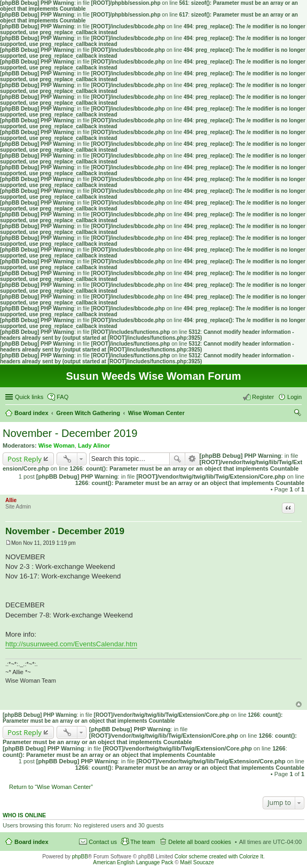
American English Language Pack (133, 862)
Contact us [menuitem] (103, 842)
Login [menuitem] (294, 397)
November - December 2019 (70, 433)
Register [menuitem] (263, 397)
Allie (11, 500)
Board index (32, 842)
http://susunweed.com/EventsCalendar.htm (71, 644)
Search (177, 459)
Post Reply (25, 459)
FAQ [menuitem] (62, 397)
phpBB (80, 857)
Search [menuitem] (297, 414)
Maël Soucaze (197, 862)
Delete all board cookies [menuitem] (199, 842)
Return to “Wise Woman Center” (51, 787)
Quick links (29, 397)
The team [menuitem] (143, 842)
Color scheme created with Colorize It (219, 857)
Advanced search (192, 459)
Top (299, 704)
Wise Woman (57, 445)
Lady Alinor (94, 445)
